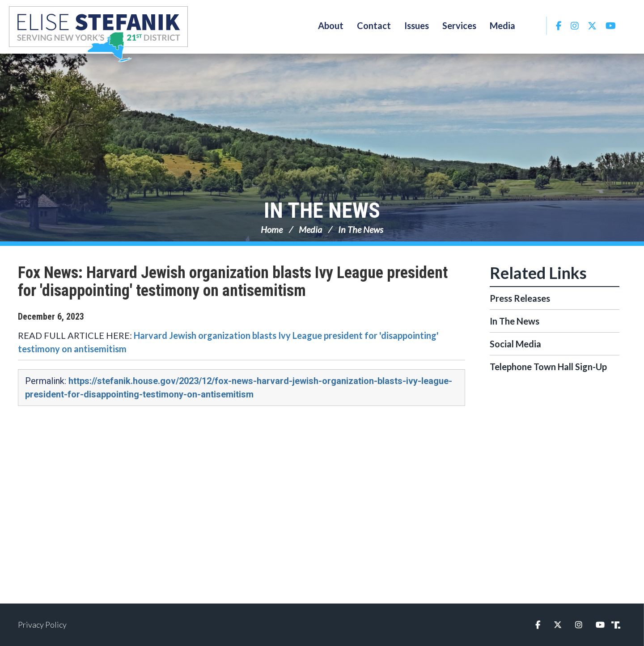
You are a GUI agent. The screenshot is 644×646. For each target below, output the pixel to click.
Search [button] (534, 25)
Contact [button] (374, 25)
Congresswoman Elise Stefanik (98, 34)
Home (272, 229)
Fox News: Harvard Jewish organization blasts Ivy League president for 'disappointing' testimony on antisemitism (233, 282)
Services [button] (459, 25)
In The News (322, 210)
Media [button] (502, 25)
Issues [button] (417, 25)
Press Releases (520, 298)
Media (310, 229)
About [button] (331, 25)
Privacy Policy (42, 625)
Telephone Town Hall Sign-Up (548, 367)
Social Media (515, 344)
